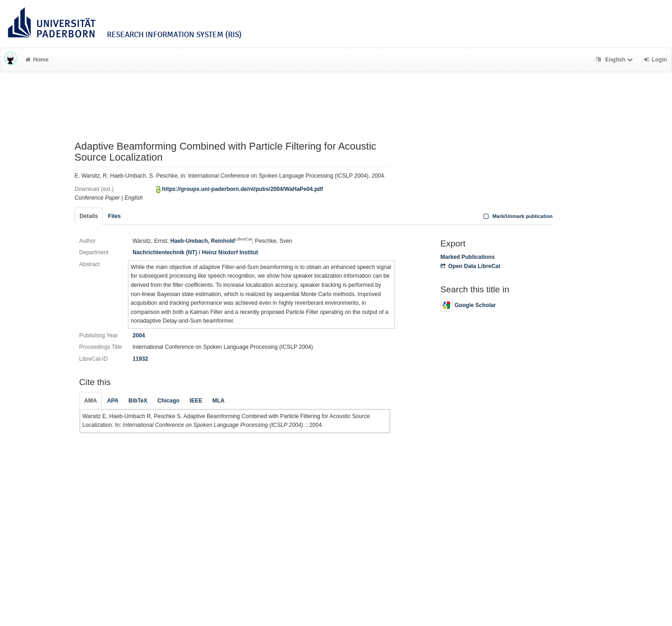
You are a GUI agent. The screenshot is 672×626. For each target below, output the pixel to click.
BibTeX (138, 401)
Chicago (168, 401)
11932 (140, 359)
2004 (139, 335)
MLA (218, 401)
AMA (91, 401)
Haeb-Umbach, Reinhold (211, 241)
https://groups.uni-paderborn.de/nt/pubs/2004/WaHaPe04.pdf (242, 189)
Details (89, 216)
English (615, 60)
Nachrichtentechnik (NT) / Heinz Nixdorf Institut (195, 252)
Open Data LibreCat (470, 266)
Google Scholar (468, 305)
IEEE (196, 401)
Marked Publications (468, 257)
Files (114, 216)
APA (113, 401)
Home (37, 60)
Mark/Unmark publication (517, 216)
